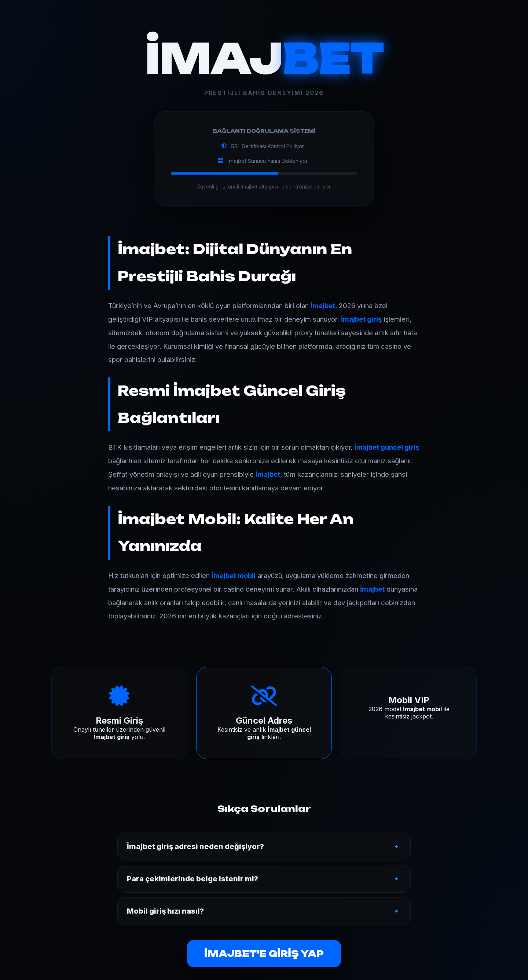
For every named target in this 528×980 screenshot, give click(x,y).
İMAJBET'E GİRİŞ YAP (264, 954)
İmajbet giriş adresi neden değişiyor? (195, 846)
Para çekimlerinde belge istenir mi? (192, 879)
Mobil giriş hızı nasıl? (165, 911)
